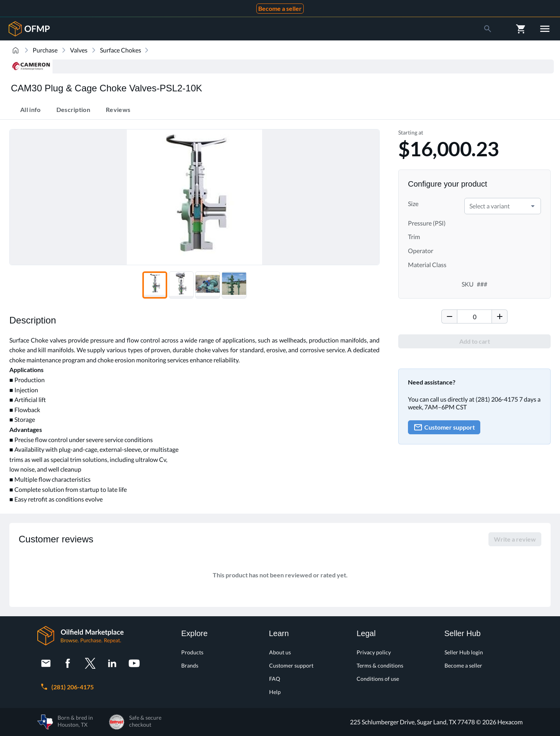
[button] (533, 206)
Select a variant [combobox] (490, 206)
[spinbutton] (474, 316)
